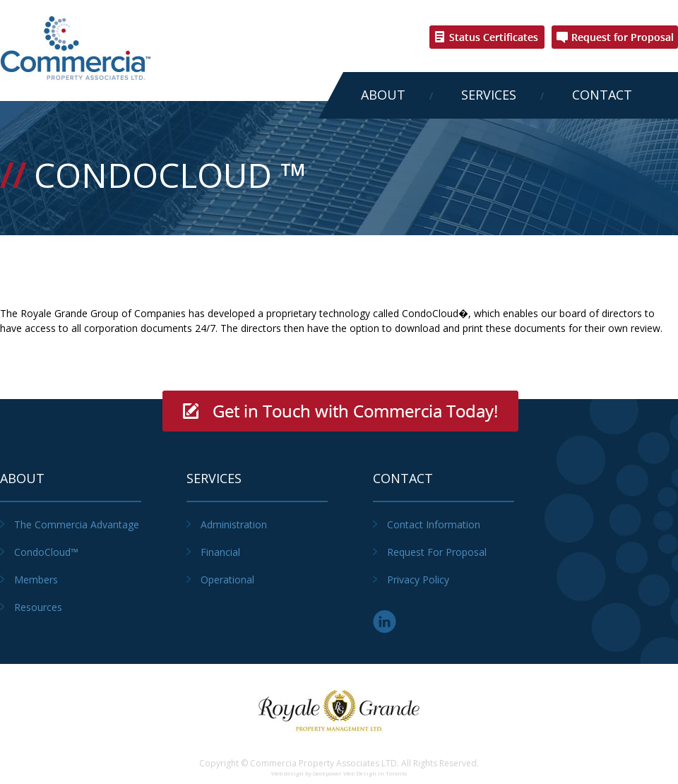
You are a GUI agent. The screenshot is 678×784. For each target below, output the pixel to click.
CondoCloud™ (46, 552)
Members (36, 580)
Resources (38, 607)
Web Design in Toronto (375, 773)
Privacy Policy (418, 580)
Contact (602, 95)
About (383, 95)
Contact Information (434, 524)
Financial (220, 552)
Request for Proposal (437, 552)
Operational (227, 580)
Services (489, 95)
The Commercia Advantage (77, 524)
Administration (234, 524)
